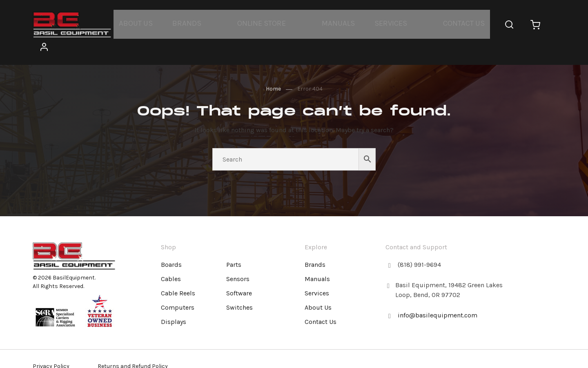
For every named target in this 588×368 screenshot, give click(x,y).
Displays (174, 303)
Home (273, 70)
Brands (189, 23)
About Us (143, 23)
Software (239, 274)
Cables (171, 260)
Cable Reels (178, 274)
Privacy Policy (51, 349)
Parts (234, 245)
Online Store (259, 23)
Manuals (331, 23)
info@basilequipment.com (438, 296)
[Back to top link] (542, 236)
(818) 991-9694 (419, 245)
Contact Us (448, 23)
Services (380, 23)
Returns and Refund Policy (133, 349)
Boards (171, 245)
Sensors (238, 260)
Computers (178, 288)
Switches (239, 288)
